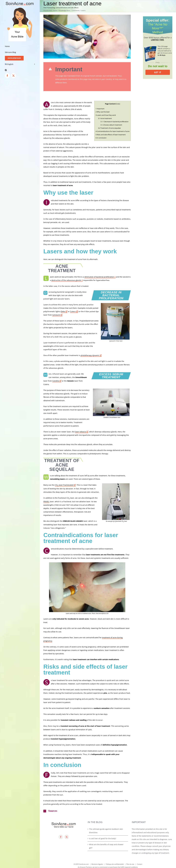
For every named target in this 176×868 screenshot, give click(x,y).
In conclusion (101, 138)
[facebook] (61, 837)
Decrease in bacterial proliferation (114, 122)
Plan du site (130, 864)
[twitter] (67, 837)
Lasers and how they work (106, 115)
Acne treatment (105, 118)
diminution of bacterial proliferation (99, 277)
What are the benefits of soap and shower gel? (106, 846)
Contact (140, 864)
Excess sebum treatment (111, 125)
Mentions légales (97, 864)
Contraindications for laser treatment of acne (113, 131)
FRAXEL (46, 502)
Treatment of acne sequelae (109, 128)
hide (118, 104)
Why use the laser (103, 112)
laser (82, 432)
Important (100, 109)
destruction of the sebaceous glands (66, 280)
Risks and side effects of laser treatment (111, 135)
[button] (20, 70)
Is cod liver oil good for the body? (103, 838)
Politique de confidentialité (115, 864)
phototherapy (91, 355)
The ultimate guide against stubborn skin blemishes (106, 831)
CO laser (65, 485)
